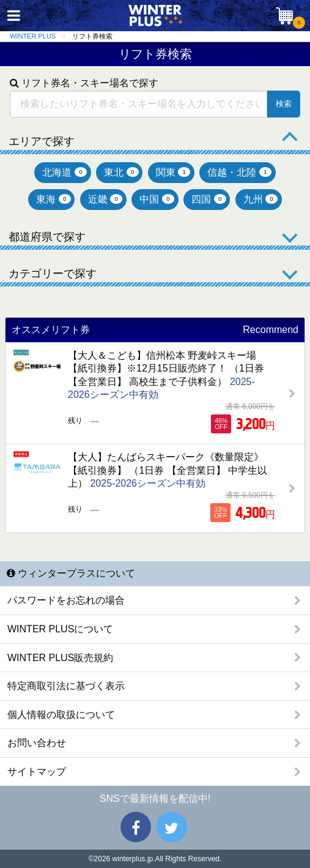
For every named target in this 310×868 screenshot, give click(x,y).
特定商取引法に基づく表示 (66, 686)
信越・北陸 (239, 172)
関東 (173, 172)
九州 (261, 199)
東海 (54, 199)
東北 (121, 172)
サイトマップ (37, 772)
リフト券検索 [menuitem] (92, 36)
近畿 (105, 199)
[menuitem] (41, 36)
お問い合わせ (37, 743)
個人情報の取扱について (61, 715)
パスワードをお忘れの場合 (66, 600)
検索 (284, 104)
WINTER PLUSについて (60, 629)
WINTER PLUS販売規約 (60, 658)
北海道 (65, 172)
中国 (157, 199)
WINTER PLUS (33, 36)
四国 (209, 199)
